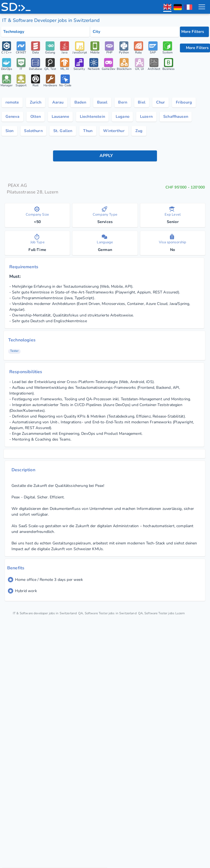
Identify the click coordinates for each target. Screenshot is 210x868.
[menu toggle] (202, 7)
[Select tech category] (45, 32)
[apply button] (105, 161)
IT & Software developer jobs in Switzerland (48, 618)
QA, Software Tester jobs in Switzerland (117, 618)
